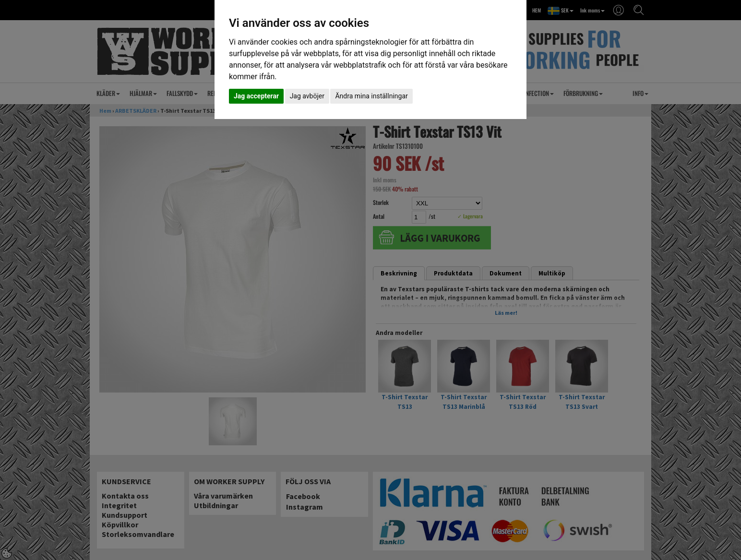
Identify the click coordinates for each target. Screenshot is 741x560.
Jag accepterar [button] (256, 96)
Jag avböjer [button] (307, 96)
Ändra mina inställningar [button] (371, 96)
